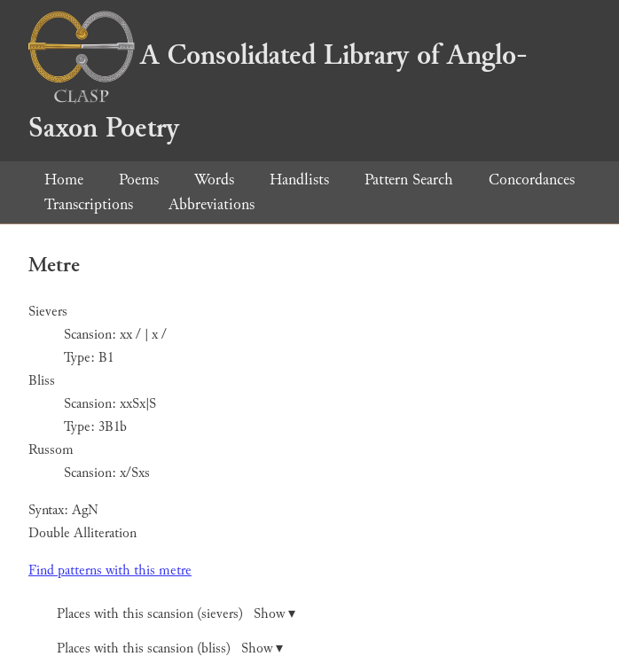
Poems (139, 180)
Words (214, 180)
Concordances (532, 180)
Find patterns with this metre (110, 570)
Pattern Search (409, 180)
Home (64, 180)
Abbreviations (212, 204)
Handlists (299, 180)
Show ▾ (274, 614)
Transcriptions (89, 204)
